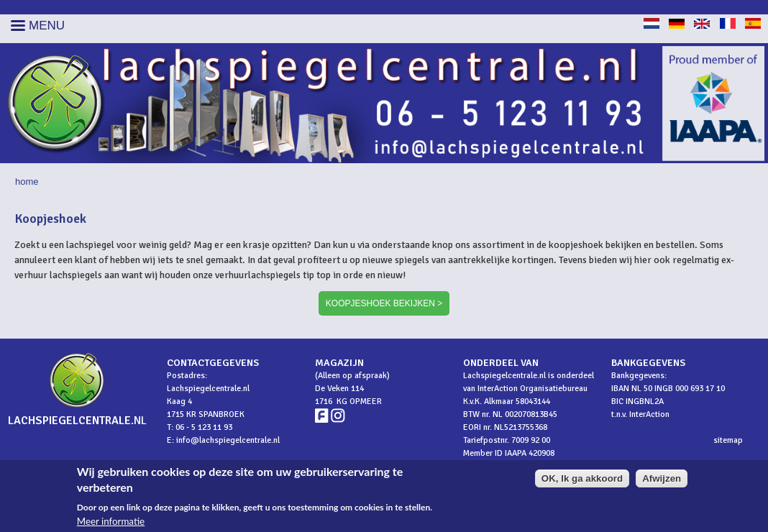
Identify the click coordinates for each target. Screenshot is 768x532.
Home (27, 182)
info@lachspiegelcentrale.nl (228, 440)
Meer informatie (111, 523)
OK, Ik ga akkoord (582, 481)
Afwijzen (662, 481)
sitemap (728, 440)
